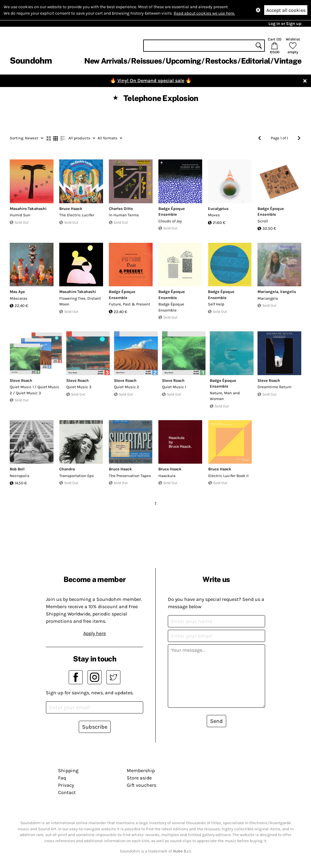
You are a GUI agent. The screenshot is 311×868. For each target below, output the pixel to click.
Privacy (66, 785)
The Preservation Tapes (130, 476)
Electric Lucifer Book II (228, 476)
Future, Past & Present (130, 304)
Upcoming (183, 61)
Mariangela (268, 292)
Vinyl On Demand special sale (151, 80)
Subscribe (95, 727)
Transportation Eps (77, 476)
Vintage (288, 61)
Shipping (68, 770)
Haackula (167, 476)
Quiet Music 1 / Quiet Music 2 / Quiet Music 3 (35, 390)
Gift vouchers (142, 785)
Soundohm (31, 60)
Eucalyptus (218, 209)
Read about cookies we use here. (204, 13)
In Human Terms (124, 215)
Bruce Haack (71, 209)
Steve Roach (21, 380)
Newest (26, 138)
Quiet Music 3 (79, 387)
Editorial (256, 61)
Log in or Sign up (285, 24)
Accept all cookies (286, 10)
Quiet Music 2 (127, 387)
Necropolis (20, 476)
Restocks (221, 61)
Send (216, 721)
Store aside (139, 778)
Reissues (146, 61)
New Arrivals (106, 61)
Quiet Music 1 (174, 387)
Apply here (95, 633)
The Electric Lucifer (77, 215)
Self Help (216, 304)
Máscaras (19, 298)
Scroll (263, 221)
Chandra (67, 469)
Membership (141, 770)
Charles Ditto (121, 209)
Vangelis (288, 292)
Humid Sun (20, 215)
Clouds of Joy (170, 221)
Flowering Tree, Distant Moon (80, 301)
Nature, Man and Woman (225, 396)
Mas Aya (17, 292)
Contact (67, 792)
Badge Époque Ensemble (171, 307)
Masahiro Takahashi (28, 209)
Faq (62, 778)
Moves (214, 215)
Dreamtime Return (275, 387)
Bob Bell (17, 469)
